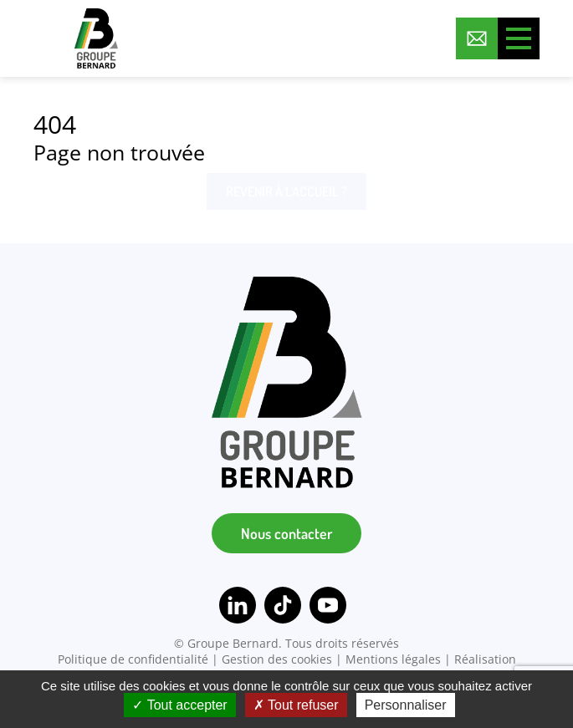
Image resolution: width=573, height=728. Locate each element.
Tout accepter (179, 705)
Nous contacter (286, 533)
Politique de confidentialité (133, 659)
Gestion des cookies (277, 659)
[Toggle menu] (519, 38)
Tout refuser (296, 705)
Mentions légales (393, 659)
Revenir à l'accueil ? (286, 191)
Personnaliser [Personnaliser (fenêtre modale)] (406, 705)
